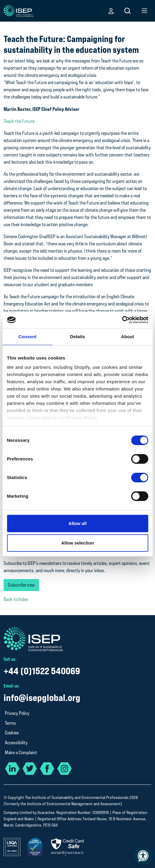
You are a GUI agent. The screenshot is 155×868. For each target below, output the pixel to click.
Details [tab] (78, 337)
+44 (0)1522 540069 (42, 671)
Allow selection (77, 543)
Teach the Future (19, 121)
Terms (10, 723)
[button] (111, 11)
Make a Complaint (21, 753)
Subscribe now (21, 585)
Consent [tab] (27, 337)
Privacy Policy (17, 713)
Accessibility (16, 743)
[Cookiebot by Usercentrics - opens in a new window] (122, 320)
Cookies (12, 733)
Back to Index (16, 599)
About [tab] (128, 337)
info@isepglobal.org (42, 698)
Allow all (77, 523)
